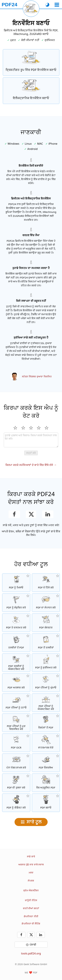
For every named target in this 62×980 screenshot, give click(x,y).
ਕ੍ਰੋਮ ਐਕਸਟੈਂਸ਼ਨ (31, 890)
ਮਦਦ (31, 873)
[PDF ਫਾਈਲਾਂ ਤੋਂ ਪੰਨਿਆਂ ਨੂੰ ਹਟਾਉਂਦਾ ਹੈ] (16, 703)
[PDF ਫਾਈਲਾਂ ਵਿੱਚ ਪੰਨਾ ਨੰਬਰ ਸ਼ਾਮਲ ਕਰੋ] (16, 763)
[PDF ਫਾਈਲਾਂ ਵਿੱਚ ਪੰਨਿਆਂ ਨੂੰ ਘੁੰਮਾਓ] (46, 683)
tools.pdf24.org (31, 953)
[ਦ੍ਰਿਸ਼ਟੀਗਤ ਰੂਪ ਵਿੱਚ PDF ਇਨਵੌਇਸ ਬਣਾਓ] (31, 62)
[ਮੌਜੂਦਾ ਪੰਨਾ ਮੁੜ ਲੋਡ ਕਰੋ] (31, 9)
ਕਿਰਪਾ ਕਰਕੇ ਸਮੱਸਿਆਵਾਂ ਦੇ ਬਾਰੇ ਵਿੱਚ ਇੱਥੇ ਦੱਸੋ (29, 465)
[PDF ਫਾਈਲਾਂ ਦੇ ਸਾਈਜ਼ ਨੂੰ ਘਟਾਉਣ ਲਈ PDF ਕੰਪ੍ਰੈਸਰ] (16, 603)
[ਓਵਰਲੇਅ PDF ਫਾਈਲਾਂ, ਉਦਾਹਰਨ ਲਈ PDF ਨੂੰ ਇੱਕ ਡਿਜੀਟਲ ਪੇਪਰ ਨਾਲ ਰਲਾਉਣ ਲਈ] (46, 763)
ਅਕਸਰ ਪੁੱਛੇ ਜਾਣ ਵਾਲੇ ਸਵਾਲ (31, 864)
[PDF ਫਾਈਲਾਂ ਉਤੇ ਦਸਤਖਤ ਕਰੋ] (16, 623)
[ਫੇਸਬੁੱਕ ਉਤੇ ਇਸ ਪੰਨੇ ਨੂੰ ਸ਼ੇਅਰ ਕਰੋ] (14, 514)
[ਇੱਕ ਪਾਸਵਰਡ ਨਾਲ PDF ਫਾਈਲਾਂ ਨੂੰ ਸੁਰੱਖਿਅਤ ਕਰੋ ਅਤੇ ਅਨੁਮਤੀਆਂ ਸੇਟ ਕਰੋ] (46, 663)
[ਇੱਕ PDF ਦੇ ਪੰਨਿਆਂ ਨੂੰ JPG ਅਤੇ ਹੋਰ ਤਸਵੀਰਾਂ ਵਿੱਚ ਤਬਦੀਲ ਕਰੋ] (46, 643)
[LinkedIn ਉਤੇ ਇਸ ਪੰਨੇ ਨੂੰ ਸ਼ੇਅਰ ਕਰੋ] (48, 514)
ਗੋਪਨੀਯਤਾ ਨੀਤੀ (31, 916)
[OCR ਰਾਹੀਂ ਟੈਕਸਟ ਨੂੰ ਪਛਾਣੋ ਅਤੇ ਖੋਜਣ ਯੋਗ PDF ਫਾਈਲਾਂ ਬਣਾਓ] (16, 743)
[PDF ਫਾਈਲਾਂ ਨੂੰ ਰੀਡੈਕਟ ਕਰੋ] (16, 803)
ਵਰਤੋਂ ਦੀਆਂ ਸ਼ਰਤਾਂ (31, 908)
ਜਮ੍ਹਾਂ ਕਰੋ (31, 453)
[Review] (31, 440)
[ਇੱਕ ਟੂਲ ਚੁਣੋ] (57, 5)
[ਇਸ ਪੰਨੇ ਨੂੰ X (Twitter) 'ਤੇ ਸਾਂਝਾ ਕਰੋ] (31, 514)
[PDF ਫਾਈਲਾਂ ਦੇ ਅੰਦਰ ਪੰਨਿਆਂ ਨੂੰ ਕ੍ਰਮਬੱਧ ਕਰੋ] (16, 723)
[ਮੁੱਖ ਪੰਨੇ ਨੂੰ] (10, 5)
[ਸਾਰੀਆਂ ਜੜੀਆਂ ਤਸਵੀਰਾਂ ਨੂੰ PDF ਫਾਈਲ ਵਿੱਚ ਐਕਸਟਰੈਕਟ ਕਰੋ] (16, 663)
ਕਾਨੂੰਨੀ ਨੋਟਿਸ (31, 900)
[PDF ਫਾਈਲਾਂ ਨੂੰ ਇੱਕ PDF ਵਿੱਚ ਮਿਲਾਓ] (16, 583)
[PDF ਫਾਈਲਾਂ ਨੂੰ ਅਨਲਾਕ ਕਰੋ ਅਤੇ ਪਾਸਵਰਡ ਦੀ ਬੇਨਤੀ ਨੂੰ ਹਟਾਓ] (16, 683)
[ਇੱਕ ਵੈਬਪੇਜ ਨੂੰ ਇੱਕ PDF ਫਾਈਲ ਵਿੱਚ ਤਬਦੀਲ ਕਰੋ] (46, 723)
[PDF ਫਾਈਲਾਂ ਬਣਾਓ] (46, 803)
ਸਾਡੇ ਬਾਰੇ (31, 856)
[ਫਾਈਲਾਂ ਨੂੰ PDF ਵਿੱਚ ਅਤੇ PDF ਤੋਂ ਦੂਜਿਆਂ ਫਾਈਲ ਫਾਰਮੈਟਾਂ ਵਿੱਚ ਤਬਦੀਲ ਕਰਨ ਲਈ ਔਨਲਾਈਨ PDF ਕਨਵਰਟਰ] (46, 623)
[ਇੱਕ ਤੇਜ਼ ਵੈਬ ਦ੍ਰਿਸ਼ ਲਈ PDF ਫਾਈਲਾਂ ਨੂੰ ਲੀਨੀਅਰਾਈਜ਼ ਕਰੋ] (46, 783)
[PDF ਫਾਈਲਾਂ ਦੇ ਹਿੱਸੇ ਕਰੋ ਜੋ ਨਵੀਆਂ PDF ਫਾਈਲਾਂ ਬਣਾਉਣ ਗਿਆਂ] (46, 583)
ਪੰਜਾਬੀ (33, 945)
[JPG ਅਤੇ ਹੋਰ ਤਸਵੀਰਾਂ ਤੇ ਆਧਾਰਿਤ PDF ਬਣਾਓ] (16, 643)
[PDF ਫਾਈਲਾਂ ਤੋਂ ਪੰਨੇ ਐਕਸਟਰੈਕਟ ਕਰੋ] (46, 703)
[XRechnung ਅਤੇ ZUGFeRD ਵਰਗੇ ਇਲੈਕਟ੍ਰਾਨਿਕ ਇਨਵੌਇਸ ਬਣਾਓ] (31, 91)
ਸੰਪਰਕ (31, 881)
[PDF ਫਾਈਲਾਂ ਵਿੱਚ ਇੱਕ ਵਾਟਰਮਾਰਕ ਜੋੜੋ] (46, 743)
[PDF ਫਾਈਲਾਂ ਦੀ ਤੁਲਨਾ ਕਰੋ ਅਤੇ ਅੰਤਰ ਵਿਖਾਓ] (16, 783)
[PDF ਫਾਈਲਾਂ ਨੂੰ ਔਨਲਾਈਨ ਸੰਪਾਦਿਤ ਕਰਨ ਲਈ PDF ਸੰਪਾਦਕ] (46, 603)
